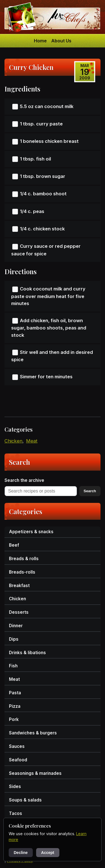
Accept (48, 853)
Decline (21, 853)
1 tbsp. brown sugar (43, 176)
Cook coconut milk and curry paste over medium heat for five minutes (48, 296)
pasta (15, 693)
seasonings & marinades (35, 773)
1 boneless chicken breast (49, 141)
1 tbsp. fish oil (35, 159)
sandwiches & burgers (33, 733)
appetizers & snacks (31, 532)
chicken (13, 441)
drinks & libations (27, 653)
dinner (16, 626)
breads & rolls (24, 559)
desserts (19, 612)
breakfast (19, 586)
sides (15, 786)
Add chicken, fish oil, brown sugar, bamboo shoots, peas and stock (49, 328)
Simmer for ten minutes (46, 377)
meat (32, 441)
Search (90, 491)
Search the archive (24, 480)
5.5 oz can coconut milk (47, 106)
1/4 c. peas (32, 211)
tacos (16, 813)
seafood (18, 760)
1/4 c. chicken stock (42, 229)
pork (14, 719)
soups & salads (25, 800)
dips (14, 639)
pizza (15, 706)
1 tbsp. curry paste (41, 124)
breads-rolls (22, 572)
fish (13, 666)
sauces (17, 746)
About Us (61, 41)
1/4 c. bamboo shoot (43, 194)
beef (14, 545)
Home (40, 41)
